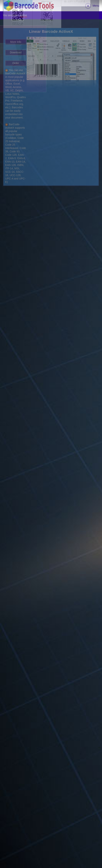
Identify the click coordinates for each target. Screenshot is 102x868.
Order (16, 16)
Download (16, 5)
